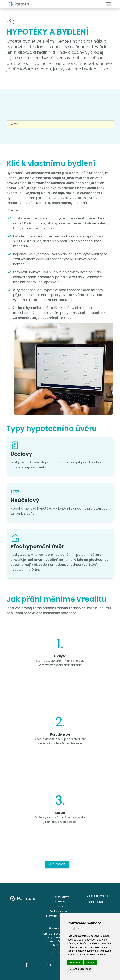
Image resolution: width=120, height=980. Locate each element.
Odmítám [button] (91, 963)
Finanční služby (60, 897)
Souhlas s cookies (60, 911)
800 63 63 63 (97, 902)
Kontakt (60, 906)
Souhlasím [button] (75, 963)
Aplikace (60, 902)
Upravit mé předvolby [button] (80, 969)
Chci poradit (57, 864)
